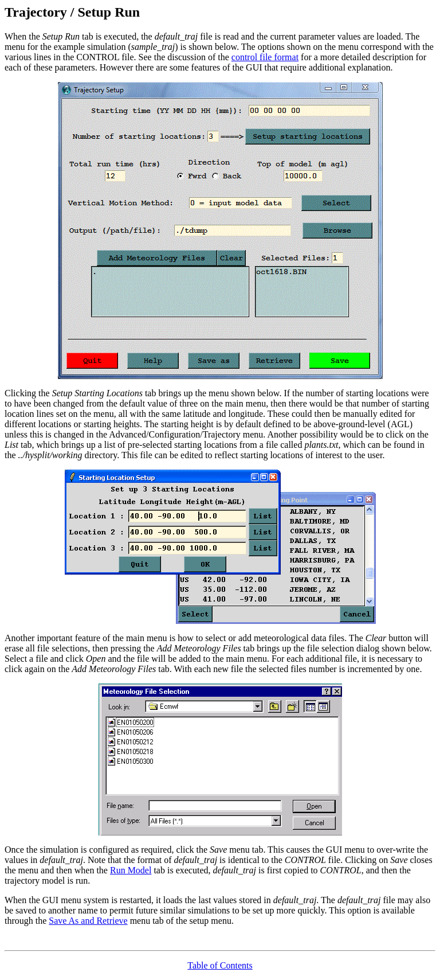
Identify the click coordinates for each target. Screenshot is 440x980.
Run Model (131, 870)
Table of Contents (220, 965)
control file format (265, 57)
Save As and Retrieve (88, 921)
